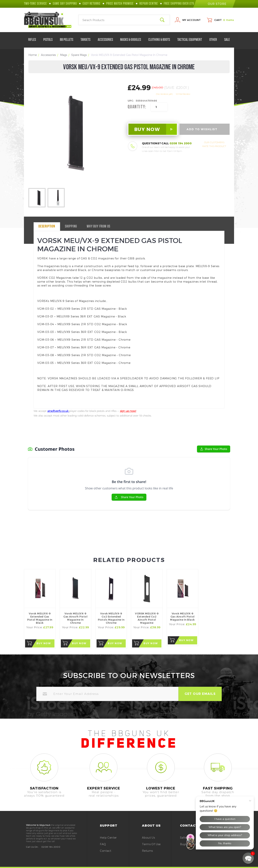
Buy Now (44, 643)
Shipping (71, 227)
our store (214, 4)
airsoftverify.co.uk (58, 411)
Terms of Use (151, 844)
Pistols (49, 40)
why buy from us (98, 227)
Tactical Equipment (191, 40)
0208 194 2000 (181, 143)
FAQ (103, 844)
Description (47, 227)
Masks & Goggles (132, 40)
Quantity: (137, 107)
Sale (227, 40)
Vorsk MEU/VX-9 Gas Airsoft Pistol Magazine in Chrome (75, 618)
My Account (192, 20)
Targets (87, 40)
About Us (148, 838)
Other (215, 40)
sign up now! (128, 411)
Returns (147, 851)
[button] (248, 858)
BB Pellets (68, 40)
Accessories (107, 40)
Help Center (108, 838)
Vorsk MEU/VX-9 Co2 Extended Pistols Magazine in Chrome (111, 618)
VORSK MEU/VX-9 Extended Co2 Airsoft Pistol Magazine (147, 618)
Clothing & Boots (161, 40)
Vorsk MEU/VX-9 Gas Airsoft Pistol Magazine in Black (182, 617)
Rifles (34, 40)
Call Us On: (32, 847)
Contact (106, 851)
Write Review (183, 94)
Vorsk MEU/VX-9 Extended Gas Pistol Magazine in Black (40, 618)
